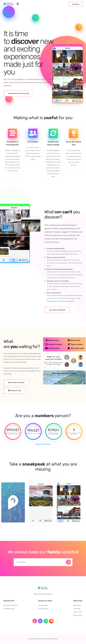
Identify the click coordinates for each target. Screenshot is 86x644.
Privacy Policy (78, 615)
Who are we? (77, 605)
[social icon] (35, 621)
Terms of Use (77, 612)
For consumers (43, 605)
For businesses (43, 609)
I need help (77, 609)
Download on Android (10, 605)
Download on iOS (9, 609)
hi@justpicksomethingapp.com (43, 594)
